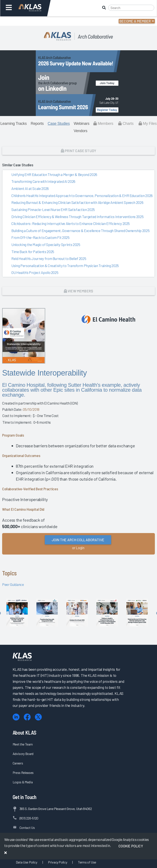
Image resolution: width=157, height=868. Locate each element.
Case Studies (59, 124)
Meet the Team (23, 744)
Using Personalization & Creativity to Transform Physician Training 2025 (65, 266)
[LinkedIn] (16, 717)
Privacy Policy (58, 862)
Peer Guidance (13, 584)
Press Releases (23, 772)
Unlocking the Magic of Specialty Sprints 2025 (46, 245)
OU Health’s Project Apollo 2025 (35, 272)
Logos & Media (23, 782)
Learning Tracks (14, 124)
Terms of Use (87, 862)
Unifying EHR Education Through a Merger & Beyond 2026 (54, 174)
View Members (78, 291)
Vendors (81, 131)
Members (103, 124)
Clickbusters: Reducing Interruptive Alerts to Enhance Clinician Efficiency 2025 (71, 223)
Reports (37, 124)
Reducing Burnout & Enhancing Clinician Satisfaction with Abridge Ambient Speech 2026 (77, 202)
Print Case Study (78, 151)
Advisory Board (23, 754)
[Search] (131, 8)
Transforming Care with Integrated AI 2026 (43, 181)
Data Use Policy (27, 862)
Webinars (81, 124)
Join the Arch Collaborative (78, 540)
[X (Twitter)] (38, 717)
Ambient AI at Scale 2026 (30, 188)
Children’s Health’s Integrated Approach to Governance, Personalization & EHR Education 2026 (82, 196)
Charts (126, 124)
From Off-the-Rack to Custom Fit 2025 (40, 237)
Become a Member (135, 21)
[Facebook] (27, 717)
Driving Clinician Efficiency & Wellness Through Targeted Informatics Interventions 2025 (77, 217)
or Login (78, 548)
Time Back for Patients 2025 (33, 252)
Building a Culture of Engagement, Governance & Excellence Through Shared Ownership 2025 (80, 231)
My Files (148, 124)
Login (22, 21)
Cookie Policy (131, 846)
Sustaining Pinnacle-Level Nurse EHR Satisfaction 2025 (53, 209)
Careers (18, 763)
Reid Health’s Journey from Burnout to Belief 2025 (49, 258)
